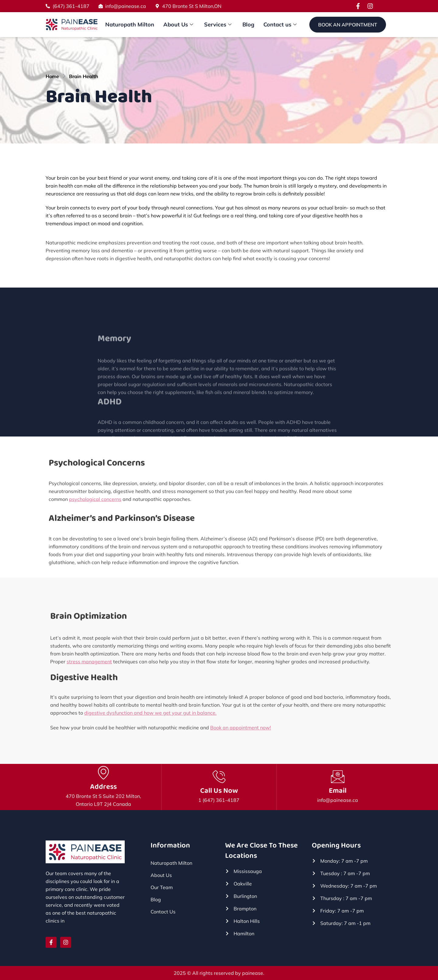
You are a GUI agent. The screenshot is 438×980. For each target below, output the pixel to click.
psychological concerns (95, 516)
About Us (178, 25)
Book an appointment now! (241, 734)
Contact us (280, 25)
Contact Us (163, 912)
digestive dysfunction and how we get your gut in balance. (150, 728)
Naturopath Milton (130, 24)
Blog (248, 24)
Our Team (162, 888)
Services (218, 25)
